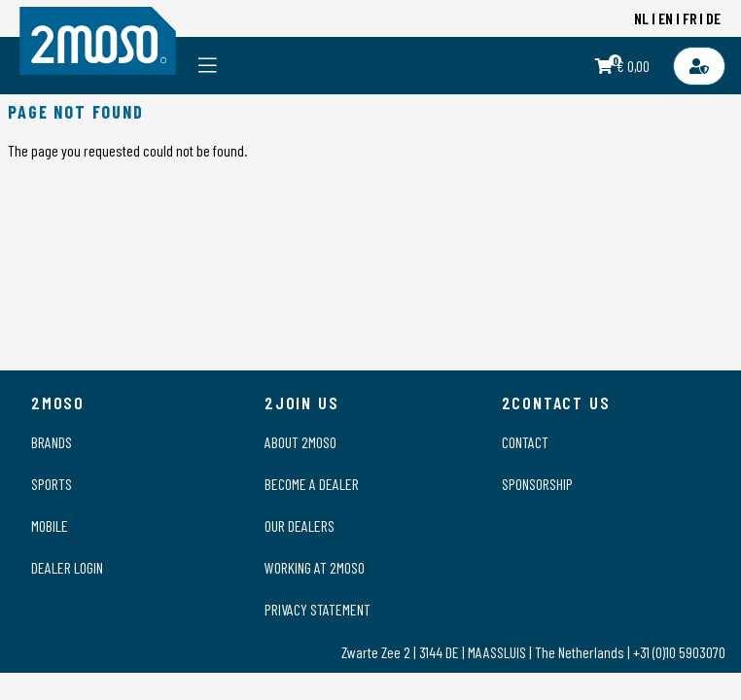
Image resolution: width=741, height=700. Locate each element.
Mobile (50, 525)
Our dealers (300, 525)
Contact (525, 442)
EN (666, 18)
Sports (52, 484)
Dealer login (67, 567)
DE (713, 18)
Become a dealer (312, 484)
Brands (52, 442)
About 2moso (300, 442)
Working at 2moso (315, 567)
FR (690, 18)
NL (641, 18)
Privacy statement (318, 609)
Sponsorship (537, 484)
